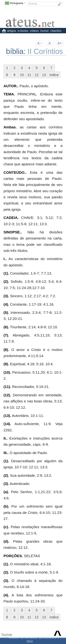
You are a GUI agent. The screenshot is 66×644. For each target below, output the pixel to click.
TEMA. (9, 94)
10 (22, 75)
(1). (6, 273)
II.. (6, 438)
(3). (6, 296)
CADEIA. (11, 218)
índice (54, 75)
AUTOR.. (11, 86)
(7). (6, 335)
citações (56, 31)
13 (44, 75)
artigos (12, 31)
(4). (6, 304)
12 (37, 75)
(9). (6, 364)
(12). (7, 395)
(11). (7, 387)
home (7, 635)
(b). (6, 506)
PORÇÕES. (13, 556)
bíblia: (17, 51)
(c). (6, 527)
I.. (5, 259)
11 (29, 75)
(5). (6, 312)
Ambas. (10, 127)
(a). (6, 492)
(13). (7, 416)
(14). (7, 424)
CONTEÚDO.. (15, 172)
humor (45, 31)
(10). (7, 372)
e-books (23, 31)
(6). (6, 327)
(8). (6, 350)
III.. (6, 453)
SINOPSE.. (13, 232)
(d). (6, 541)
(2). (6, 281)
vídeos (34, 31)
